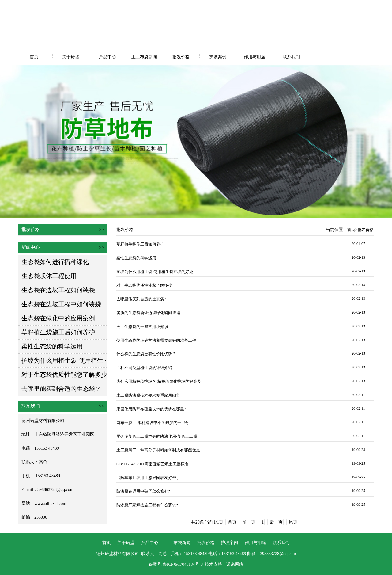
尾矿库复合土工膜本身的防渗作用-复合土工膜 (157, 436)
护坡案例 (218, 57)
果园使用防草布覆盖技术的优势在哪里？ (152, 409)
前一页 (249, 522)
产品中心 (107, 57)
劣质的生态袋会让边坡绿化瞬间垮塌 (148, 313)
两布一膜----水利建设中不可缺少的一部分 (153, 423)
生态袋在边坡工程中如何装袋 (61, 304)
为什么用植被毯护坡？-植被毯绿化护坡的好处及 (159, 381)
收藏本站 (344, 6)
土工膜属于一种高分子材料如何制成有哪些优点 (158, 450)
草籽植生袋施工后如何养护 (58, 332)
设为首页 (325, 6)
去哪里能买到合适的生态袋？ (61, 389)
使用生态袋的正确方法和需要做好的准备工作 (156, 340)
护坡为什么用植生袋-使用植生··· (65, 360)
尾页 (293, 522)
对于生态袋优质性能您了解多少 (64, 375)
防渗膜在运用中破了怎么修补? (143, 491)
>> (102, 230)
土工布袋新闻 (144, 57)
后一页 (276, 522)
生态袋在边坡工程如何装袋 (58, 290)
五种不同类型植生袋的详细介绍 (144, 368)
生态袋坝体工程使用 (49, 276)
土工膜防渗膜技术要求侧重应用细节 (148, 395)
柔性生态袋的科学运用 (52, 346)
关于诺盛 (71, 57)
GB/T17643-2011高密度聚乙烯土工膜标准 (152, 464)
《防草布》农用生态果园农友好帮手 (148, 478)
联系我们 (291, 57)
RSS (376, 6)
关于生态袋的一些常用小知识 (142, 327)
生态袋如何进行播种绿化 (55, 262)
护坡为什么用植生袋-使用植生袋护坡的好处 (155, 272)
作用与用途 (254, 57)
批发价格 (181, 57)
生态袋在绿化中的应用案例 (58, 318)
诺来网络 (235, 564)
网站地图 (362, 6)
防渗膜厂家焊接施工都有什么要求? (147, 505)
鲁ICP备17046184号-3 (183, 564)
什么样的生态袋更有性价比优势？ (146, 354)
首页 (34, 57)
